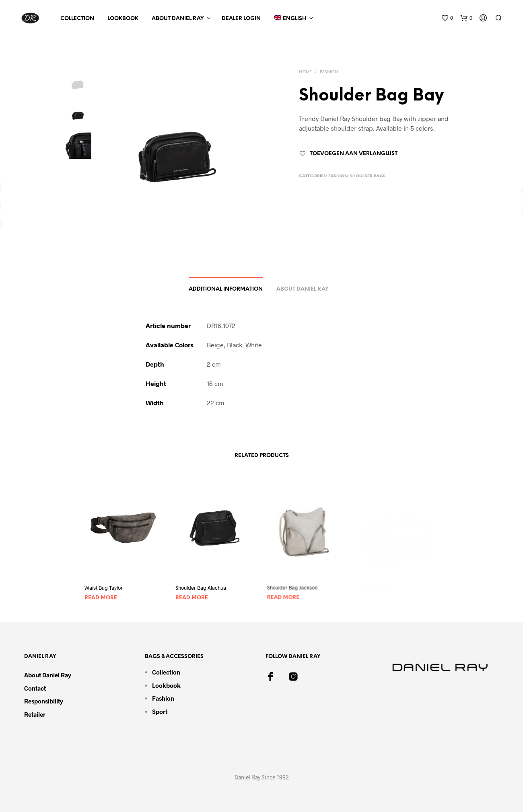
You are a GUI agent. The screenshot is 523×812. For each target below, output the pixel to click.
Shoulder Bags (368, 176)
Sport (160, 712)
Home (305, 72)
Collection (77, 19)
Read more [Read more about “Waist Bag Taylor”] (101, 598)
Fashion (329, 72)
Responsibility (44, 701)
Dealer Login (241, 19)
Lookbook (123, 19)
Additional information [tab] (226, 289)
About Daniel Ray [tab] (302, 289)
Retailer (35, 714)
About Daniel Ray (178, 19)
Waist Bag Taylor (104, 588)
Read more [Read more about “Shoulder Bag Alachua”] (193, 595)
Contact (35, 688)
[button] (447, 18)
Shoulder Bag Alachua (202, 585)
